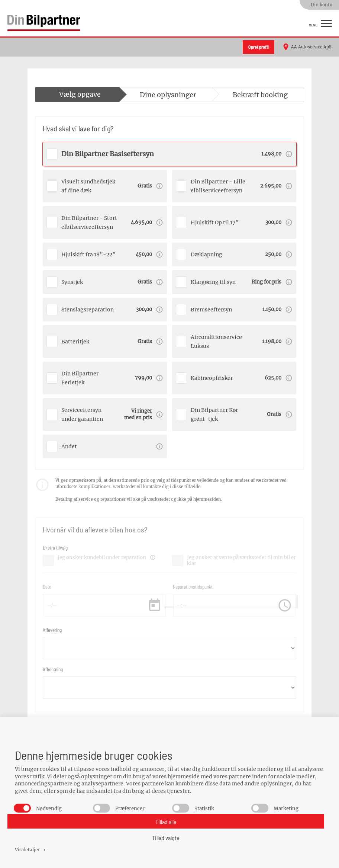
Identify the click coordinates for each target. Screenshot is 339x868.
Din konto (322, 5)
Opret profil (259, 47)
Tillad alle (166, 822)
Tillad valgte (166, 838)
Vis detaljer (31, 850)
